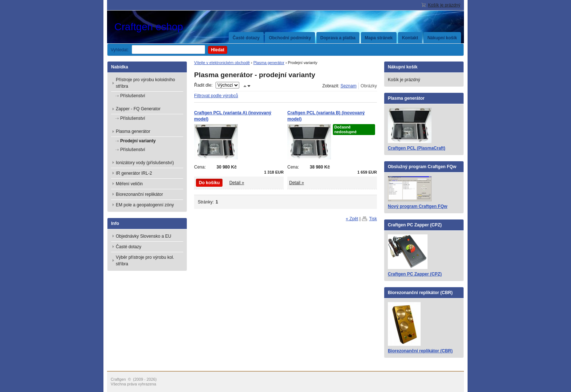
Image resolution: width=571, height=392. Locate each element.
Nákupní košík (442, 38)
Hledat (218, 50)
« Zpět (352, 219)
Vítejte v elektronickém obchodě (222, 63)
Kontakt (410, 38)
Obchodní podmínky (290, 38)
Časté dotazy (246, 38)
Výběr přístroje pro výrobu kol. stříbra (145, 261)
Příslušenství (133, 96)
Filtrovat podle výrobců (216, 96)
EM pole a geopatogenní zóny (145, 205)
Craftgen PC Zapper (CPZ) (415, 274)
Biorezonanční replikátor (139, 194)
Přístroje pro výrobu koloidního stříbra (145, 83)
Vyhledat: (120, 50)
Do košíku (209, 183)
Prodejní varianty (138, 141)
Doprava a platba (338, 38)
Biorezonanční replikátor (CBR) (420, 351)
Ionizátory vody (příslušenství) (145, 163)
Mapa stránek (379, 38)
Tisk (373, 219)
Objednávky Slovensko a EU (143, 236)
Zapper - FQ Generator (138, 109)
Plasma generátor (269, 63)
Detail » (237, 183)
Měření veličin (129, 184)
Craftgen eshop (169, 27)
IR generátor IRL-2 (134, 173)
